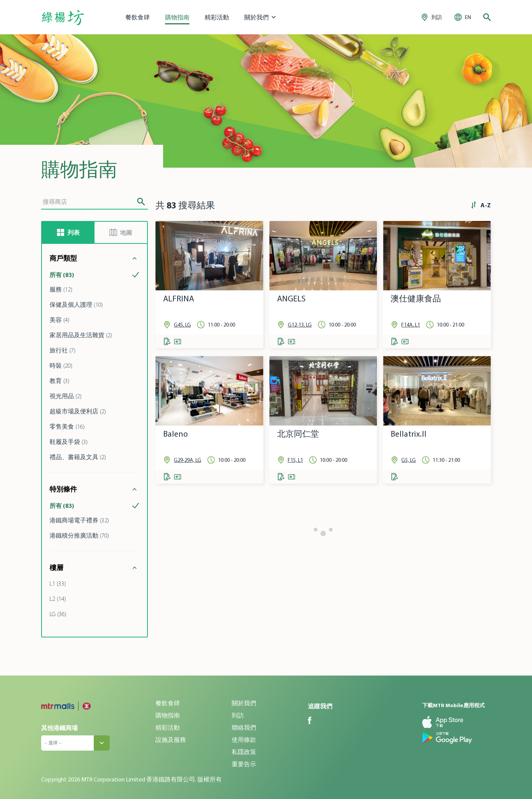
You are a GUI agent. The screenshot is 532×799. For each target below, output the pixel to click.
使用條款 (244, 740)
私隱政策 (244, 752)
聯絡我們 (244, 727)
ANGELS (291, 299)
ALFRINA (179, 299)
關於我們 (244, 703)
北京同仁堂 (298, 434)
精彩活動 (217, 17)
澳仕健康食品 (416, 299)
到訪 (238, 715)
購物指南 (177, 17)
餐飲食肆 (138, 17)
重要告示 (244, 764)
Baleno (175, 434)
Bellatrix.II (409, 434)
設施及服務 (171, 740)
